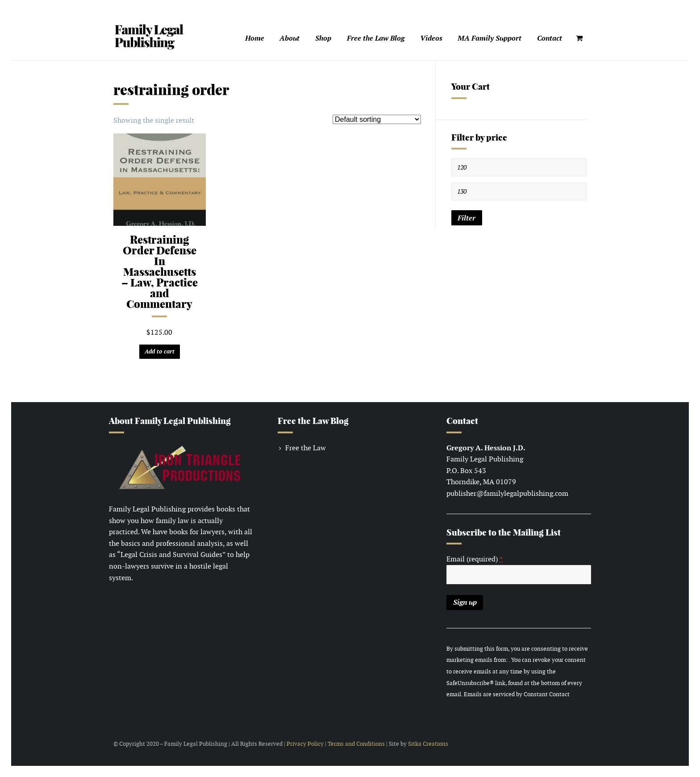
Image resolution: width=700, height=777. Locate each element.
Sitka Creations (428, 744)
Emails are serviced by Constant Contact (517, 694)
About (290, 38)
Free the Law (306, 448)
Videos (431, 38)
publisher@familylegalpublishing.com (507, 493)
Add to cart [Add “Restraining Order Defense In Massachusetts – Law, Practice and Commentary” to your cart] (160, 351)
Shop (323, 38)
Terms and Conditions (356, 744)
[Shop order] (377, 119)
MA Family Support (490, 38)
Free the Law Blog (376, 38)
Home (255, 38)
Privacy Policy (305, 744)
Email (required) (475, 559)
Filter (467, 218)
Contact (550, 38)
